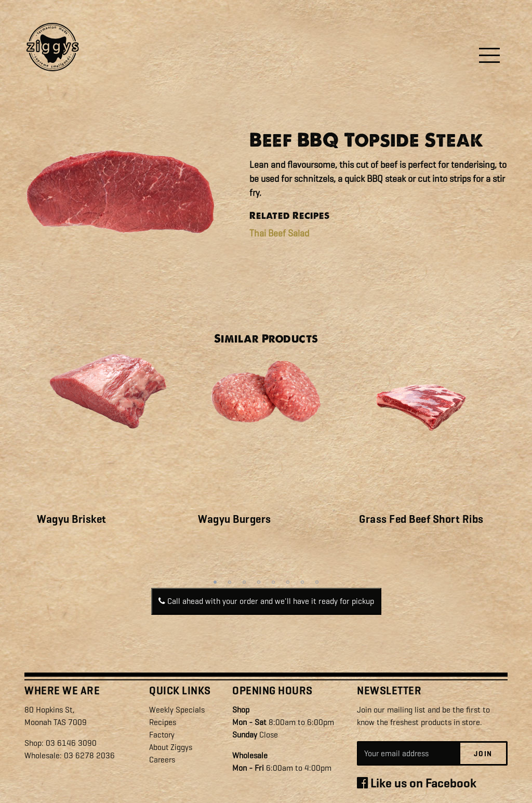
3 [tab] (244, 582)
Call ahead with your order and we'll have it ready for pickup (266, 601)
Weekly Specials (177, 709)
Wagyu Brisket (72, 519)
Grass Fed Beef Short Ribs (421, 519)
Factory (162, 734)
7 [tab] (302, 582)
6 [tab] (288, 582)
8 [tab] (317, 582)
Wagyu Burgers (235, 519)
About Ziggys (171, 747)
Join (483, 754)
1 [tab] (215, 582)
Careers (163, 759)
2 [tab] (230, 582)
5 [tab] (273, 582)
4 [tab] (259, 582)
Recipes (163, 722)
